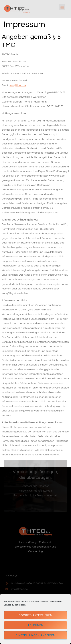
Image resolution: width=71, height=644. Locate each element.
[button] (62, 7)
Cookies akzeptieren (36, 615)
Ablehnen (36, 625)
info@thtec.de (18, 85)
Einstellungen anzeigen (35, 635)
